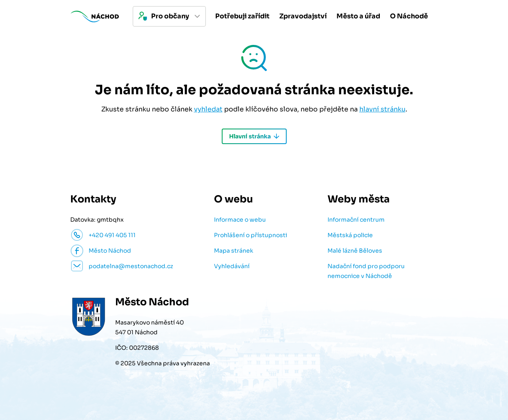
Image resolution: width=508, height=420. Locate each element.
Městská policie (350, 235)
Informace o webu (240, 220)
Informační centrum (356, 220)
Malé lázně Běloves (355, 251)
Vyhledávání (232, 266)
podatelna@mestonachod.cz (131, 266)
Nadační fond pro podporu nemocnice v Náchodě (366, 271)
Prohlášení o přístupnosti (251, 235)
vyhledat (208, 109)
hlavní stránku (382, 109)
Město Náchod (110, 251)
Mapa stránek (234, 251)
